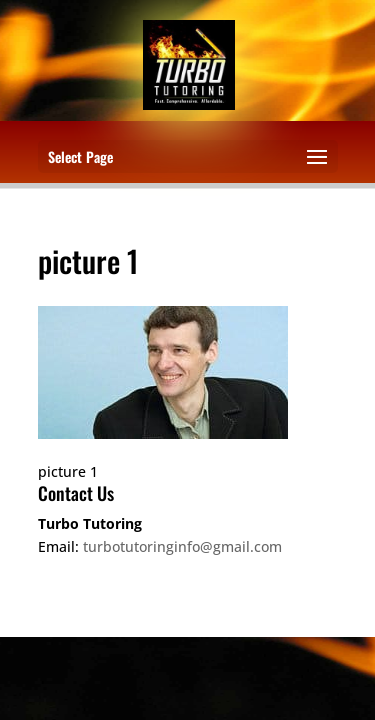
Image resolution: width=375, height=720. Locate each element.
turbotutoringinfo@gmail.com (182, 546)
